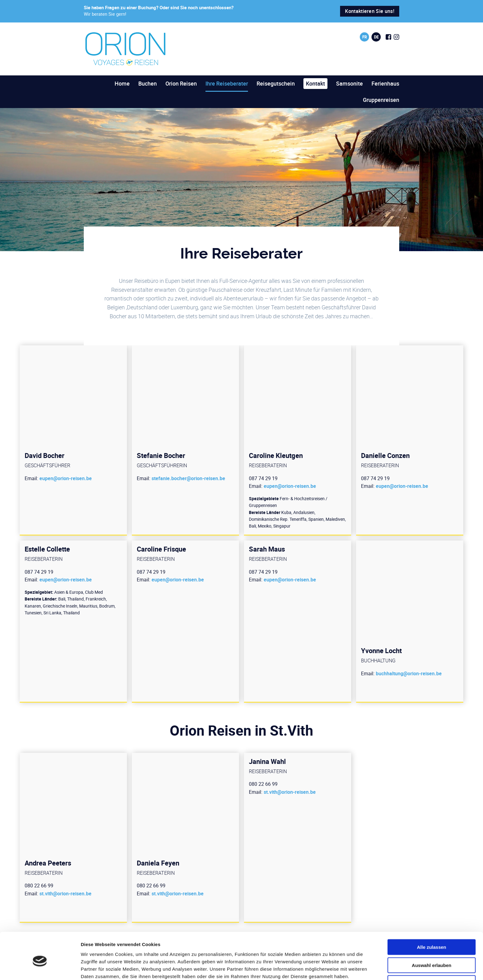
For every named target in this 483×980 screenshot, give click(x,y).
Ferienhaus (385, 83)
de (376, 37)
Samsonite (349, 83)
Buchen (148, 83)
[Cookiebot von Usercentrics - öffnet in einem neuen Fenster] (40, 968)
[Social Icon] (388, 37)
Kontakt (315, 83)
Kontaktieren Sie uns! (370, 11)
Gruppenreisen (381, 100)
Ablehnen (432, 955)
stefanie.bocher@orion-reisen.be (188, 478)
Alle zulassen (431, 919)
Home (122, 83)
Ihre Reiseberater (227, 83)
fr (365, 37)
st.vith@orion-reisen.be (65, 894)
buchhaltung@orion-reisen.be (409, 673)
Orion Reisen (181, 83)
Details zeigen (328, 968)
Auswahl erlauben (432, 937)
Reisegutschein (276, 83)
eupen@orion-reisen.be (66, 478)
